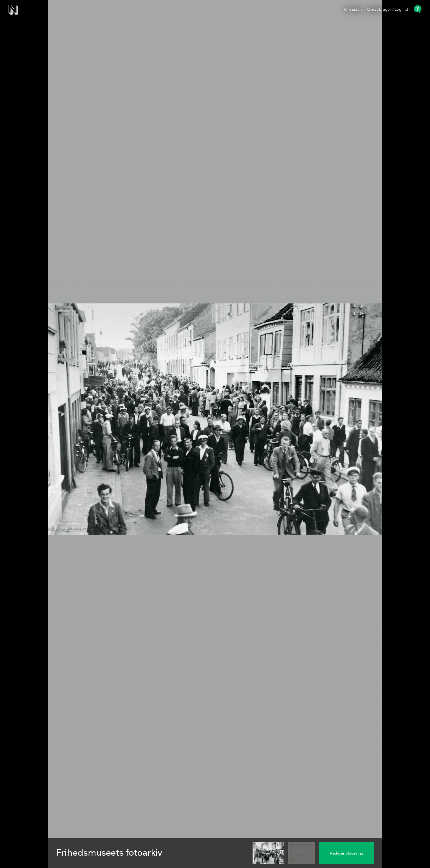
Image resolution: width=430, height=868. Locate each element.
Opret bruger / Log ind (388, 10)
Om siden (353, 10)
